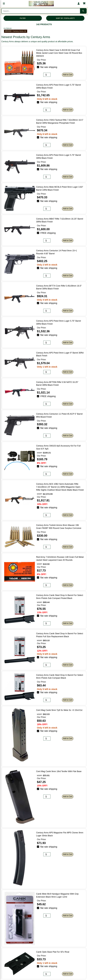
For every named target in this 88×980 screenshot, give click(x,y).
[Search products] (41, 11)
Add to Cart (68, 75)
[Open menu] (4, 4)
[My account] (79, 4)
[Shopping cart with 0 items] (84, 4)
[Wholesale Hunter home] (41, 4)
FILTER (23, 18)
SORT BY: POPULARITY (65, 18)
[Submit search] (83, 11)
